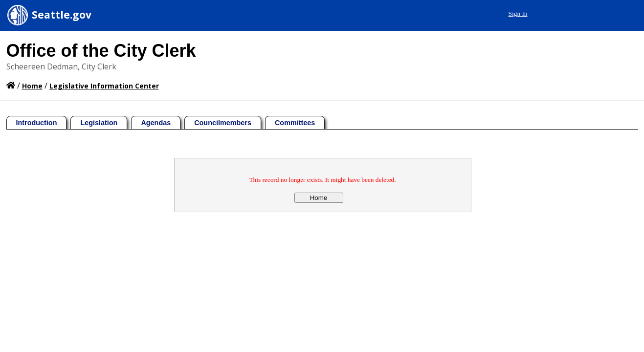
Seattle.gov (62, 15)
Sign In (518, 13)
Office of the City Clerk (101, 51)
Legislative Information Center (104, 86)
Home (32, 86)
